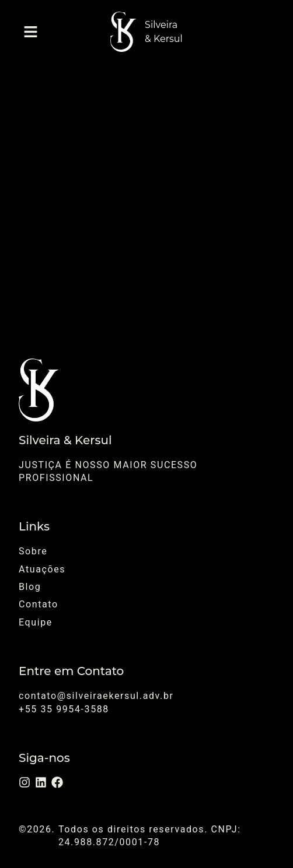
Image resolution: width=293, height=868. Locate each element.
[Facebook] (57, 782)
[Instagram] (25, 782)
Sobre (33, 551)
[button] (31, 32)
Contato (39, 604)
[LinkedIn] (41, 782)
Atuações (42, 569)
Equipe (36, 622)
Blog (30, 587)
